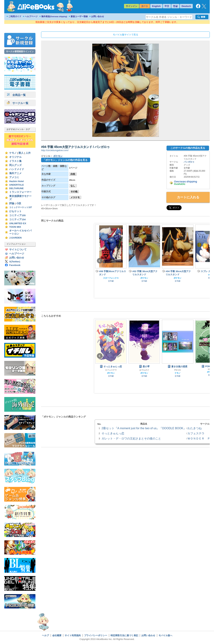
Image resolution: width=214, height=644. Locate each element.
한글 (175, 6)
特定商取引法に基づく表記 (124, 635)
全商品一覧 (16, 95)
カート (145, 6)
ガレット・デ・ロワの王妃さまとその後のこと (131, 438)
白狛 (73, 174)
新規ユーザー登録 (79, 16)
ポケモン (58, 156)
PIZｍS (178, 370)
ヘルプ (45, 635)
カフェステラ (111, 370)
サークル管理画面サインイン (20, 51)
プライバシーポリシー (96, 635)
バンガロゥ (189, 162)
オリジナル (15, 157)
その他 (74, 192)
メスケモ (75, 197)
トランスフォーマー (20, 192)
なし (73, 186)
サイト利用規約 (73, 635)
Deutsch (186, 6)
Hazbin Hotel (16, 181)
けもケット (15, 211)
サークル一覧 (18, 103)
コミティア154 (17, 219)
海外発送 (54, 16)
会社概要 (57, 635)
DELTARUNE (16, 188)
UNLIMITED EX (18, 223)
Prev (100, 261)
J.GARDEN (15, 238)
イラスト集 (15, 161)
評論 (12, 203)
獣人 (21, 153)
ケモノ (13, 153)
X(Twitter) (15, 262)
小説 (19, 203)
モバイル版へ (165, 635)
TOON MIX (15, 227)
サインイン (132, 6)
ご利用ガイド (15, 16)
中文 (167, 6)
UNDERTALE (17, 185)
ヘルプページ (31, 16)
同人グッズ (15, 165)
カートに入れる (188, 197)
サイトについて (18, 250)
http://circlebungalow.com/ (55, 150)
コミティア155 (17, 215)
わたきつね (195, 428)
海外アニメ (15, 173)
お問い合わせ (98, 16)
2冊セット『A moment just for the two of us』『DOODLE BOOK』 (144, 428)
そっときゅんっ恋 (113, 433)
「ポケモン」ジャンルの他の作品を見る (65, 160)
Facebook (15, 265)
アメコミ (14, 177)
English (156, 6)
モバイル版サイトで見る (126, 35)
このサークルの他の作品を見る (188, 148)
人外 (28, 153)
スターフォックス (111, 278)
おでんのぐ (144, 370)
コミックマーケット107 (21, 207)
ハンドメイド (17, 169)
